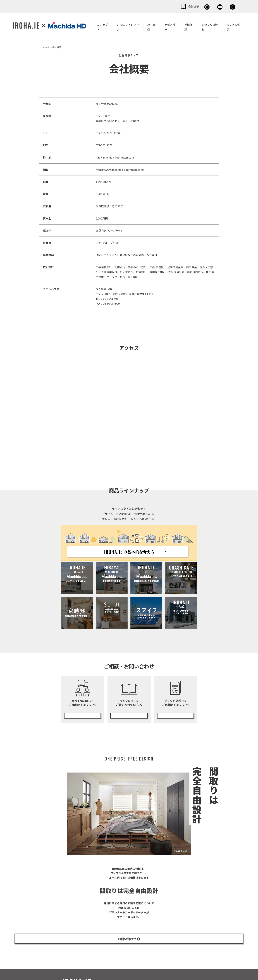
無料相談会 (175, 6)
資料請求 (200, 6)
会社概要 (150, 6)
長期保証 (188, 26)
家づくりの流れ (210, 26)
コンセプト (102, 26)
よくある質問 (233, 26)
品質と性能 (170, 26)
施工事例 (151, 26)
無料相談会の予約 (82, 714)
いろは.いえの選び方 (128, 26)
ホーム (46, 47)
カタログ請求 (129, 714)
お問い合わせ (226, 6)
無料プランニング (175, 714)
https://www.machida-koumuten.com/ (120, 169)
